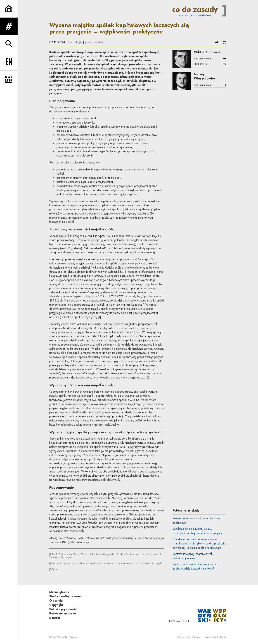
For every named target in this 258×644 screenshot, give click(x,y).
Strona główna (59, 592)
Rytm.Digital (221, 637)
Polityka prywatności (63, 609)
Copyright (56, 605)
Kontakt (55, 618)
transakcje (75, 42)
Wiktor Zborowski (208, 52)
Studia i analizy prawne (65, 596)
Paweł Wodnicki (193, 637)
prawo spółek (94, 42)
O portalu (56, 601)
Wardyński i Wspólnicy (68, 637)
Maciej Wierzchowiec (205, 76)
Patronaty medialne (63, 613)
